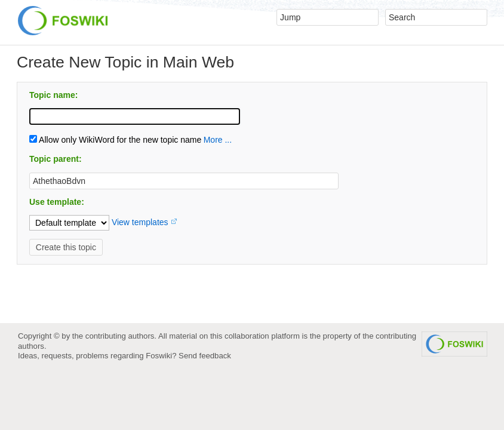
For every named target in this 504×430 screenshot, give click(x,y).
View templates (140, 222)
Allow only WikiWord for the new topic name (115, 140)
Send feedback (205, 356)
